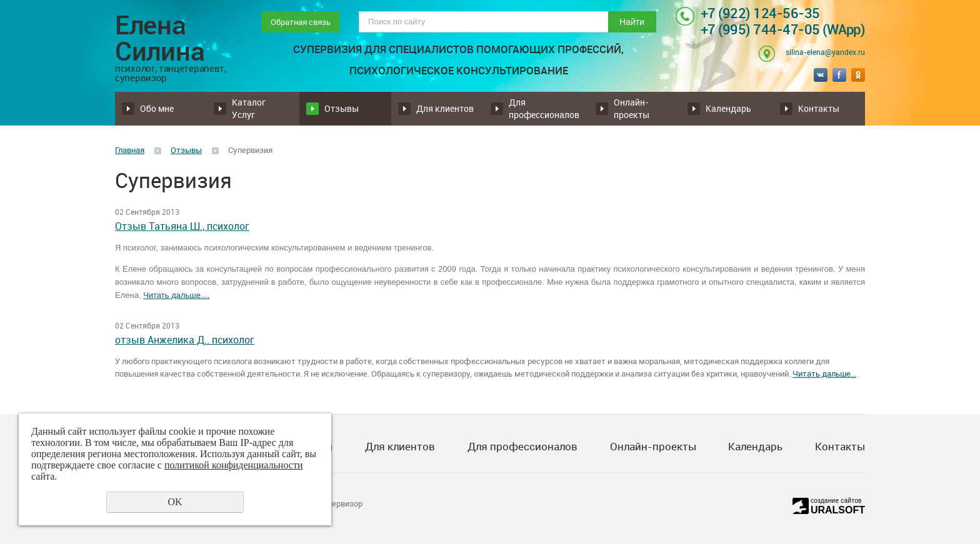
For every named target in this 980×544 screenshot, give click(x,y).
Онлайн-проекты (632, 108)
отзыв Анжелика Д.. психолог (185, 340)
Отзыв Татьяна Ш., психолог (182, 226)
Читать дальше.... (176, 295)
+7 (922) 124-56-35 (760, 13)
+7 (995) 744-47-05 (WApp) (783, 29)
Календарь (728, 108)
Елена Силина (175, 47)
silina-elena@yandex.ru (825, 52)
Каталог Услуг (249, 108)
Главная (130, 150)
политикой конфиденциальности (234, 465)
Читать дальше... (824, 373)
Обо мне (157, 108)
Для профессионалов (544, 108)
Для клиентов (445, 108)
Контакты (819, 108)
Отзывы (342, 108)
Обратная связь (301, 22)
